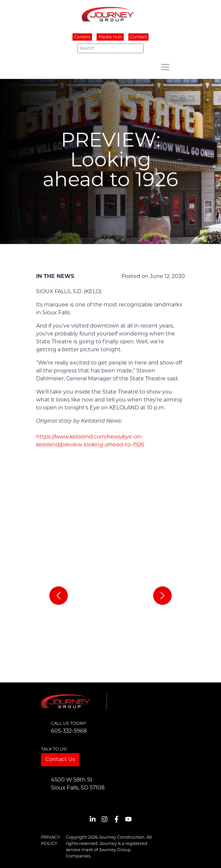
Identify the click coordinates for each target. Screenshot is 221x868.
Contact (138, 37)
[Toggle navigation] (165, 67)
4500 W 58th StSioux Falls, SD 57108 (78, 784)
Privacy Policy (50, 841)
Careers (82, 37)
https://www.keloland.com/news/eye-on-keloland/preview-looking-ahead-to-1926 (90, 441)
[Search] (110, 48)
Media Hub (110, 37)
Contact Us (60, 760)
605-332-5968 (69, 731)
